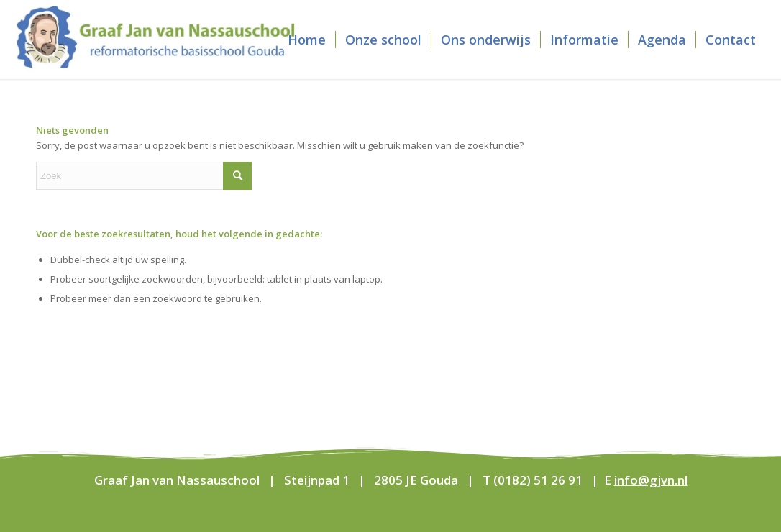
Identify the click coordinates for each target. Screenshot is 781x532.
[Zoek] (144, 176)
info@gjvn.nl (651, 480)
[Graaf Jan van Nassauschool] (155, 40)
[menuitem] (307, 40)
